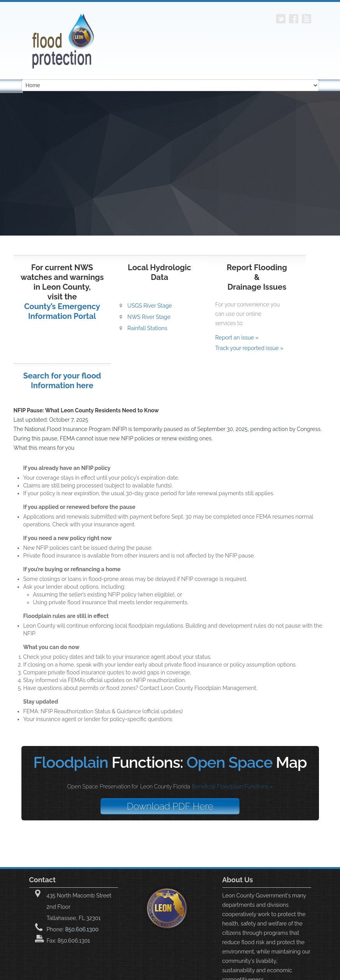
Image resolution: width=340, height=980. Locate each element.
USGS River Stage (150, 306)
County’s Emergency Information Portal (62, 311)
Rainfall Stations (147, 328)
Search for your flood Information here (62, 381)
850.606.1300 (82, 929)
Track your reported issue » (249, 348)
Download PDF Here (170, 806)
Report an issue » (237, 338)
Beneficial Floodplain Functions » (233, 786)
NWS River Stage (149, 317)
